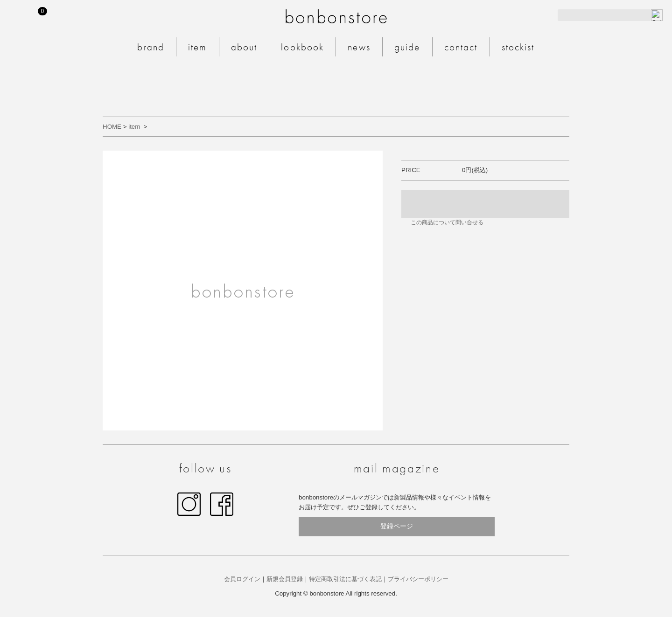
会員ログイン (242, 579)
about (244, 47)
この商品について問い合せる (447, 222)
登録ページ (397, 526)
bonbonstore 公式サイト (336, 16)
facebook (222, 504)
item (198, 47)
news (359, 47)
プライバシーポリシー (418, 579)
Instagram (189, 504)
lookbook (302, 47)
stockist (518, 47)
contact (461, 47)
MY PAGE (17, 15)
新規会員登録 (285, 579)
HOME (112, 127)
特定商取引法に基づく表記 (345, 579)
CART (45, 11)
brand (151, 47)
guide (407, 47)
